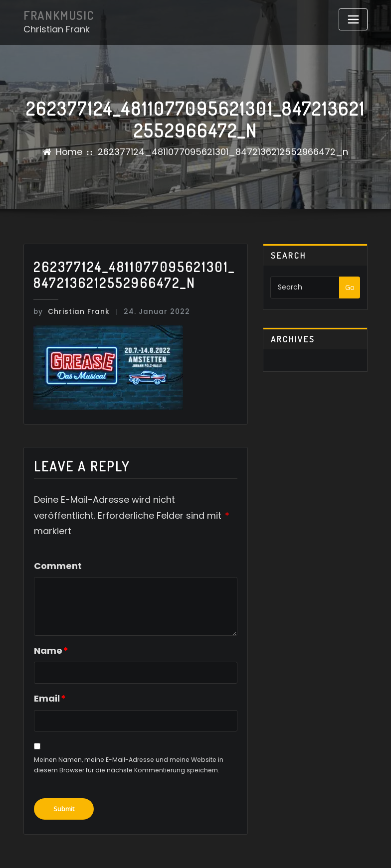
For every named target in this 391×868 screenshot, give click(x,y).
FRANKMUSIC (57, 15)
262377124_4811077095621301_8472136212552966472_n (223, 152)
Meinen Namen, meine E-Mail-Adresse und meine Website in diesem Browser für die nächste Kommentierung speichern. (128, 764)
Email (50, 697)
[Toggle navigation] (353, 19)
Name (51, 650)
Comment (57, 565)
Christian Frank (69, 311)
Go (350, 287)
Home (69, 152)
